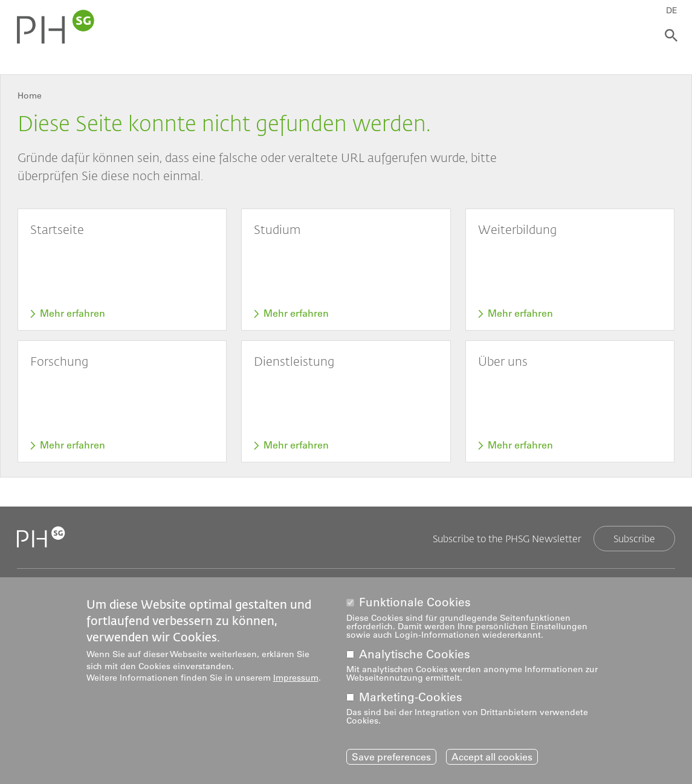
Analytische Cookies (415, 656)
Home (30, 96)
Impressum (296, 679)
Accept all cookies (492, 759)
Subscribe (634, 538)
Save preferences (391, 759)
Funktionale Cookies (415, 604)
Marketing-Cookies (411, 699)
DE (672, 10)
